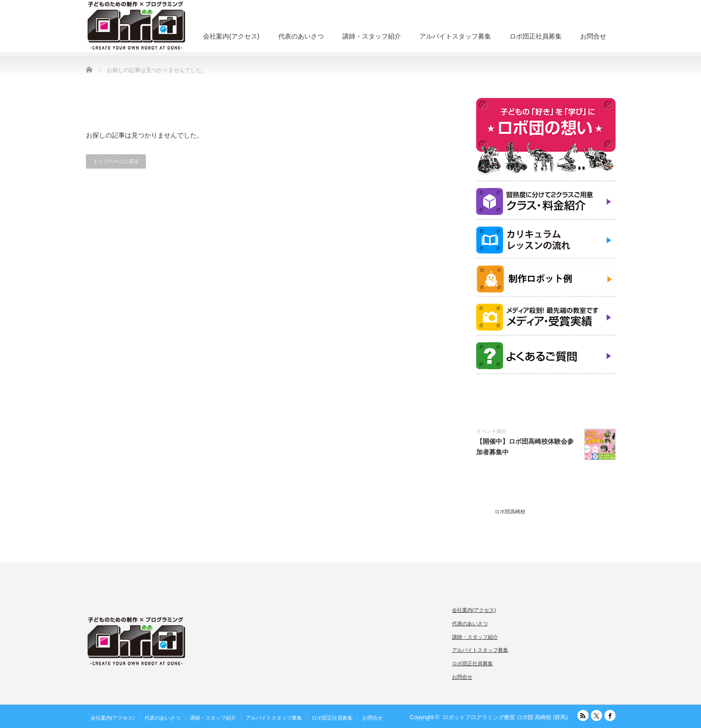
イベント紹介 (491, 431)
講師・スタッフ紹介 (372, 36)
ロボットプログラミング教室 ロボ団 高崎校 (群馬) (505, 717)
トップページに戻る (116, 161)
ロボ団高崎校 (510, 512)
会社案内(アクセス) (231, 36)
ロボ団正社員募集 (536, 36)
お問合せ (593, 36)
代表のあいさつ (301, 36)
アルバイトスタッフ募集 (455, 36)
